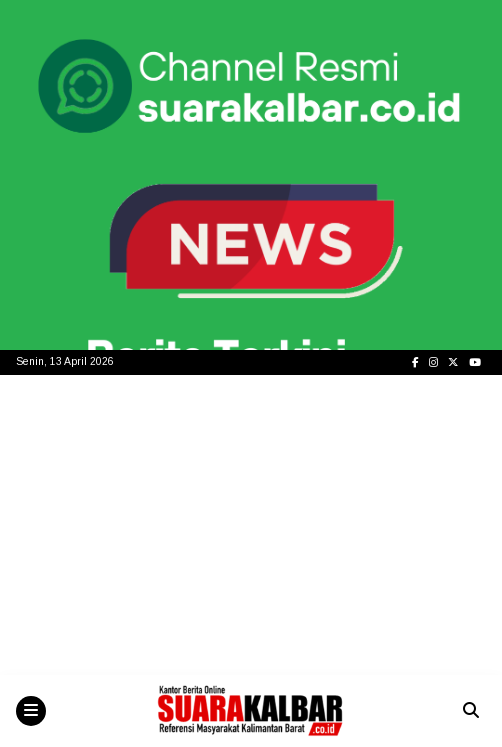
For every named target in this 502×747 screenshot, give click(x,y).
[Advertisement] (251, 525)
